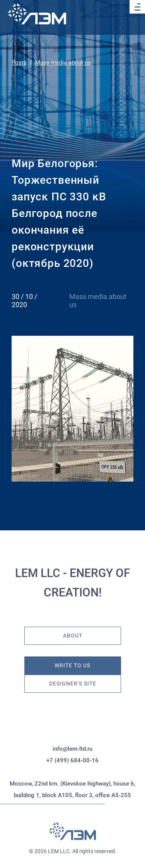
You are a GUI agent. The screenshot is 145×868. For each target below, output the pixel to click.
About (73, 628)
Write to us (72, 657)
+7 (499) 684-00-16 (72, 787)
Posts (19, 63)
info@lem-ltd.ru (72, 775)
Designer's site (73, 676)
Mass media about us (63, 63)
